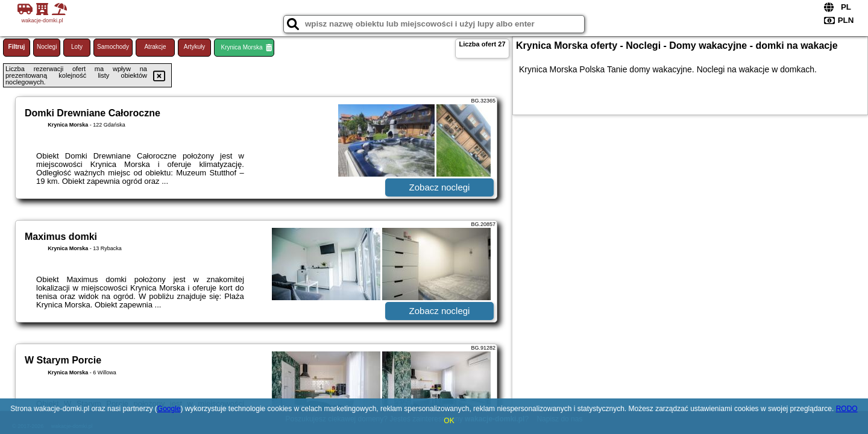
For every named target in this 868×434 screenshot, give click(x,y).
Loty (77, 47)
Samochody (113, 47)
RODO (847, 409)
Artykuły (195, 47)
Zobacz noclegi (440, 187)
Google (169, 409)
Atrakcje (155, 47)
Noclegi (47, 47)
